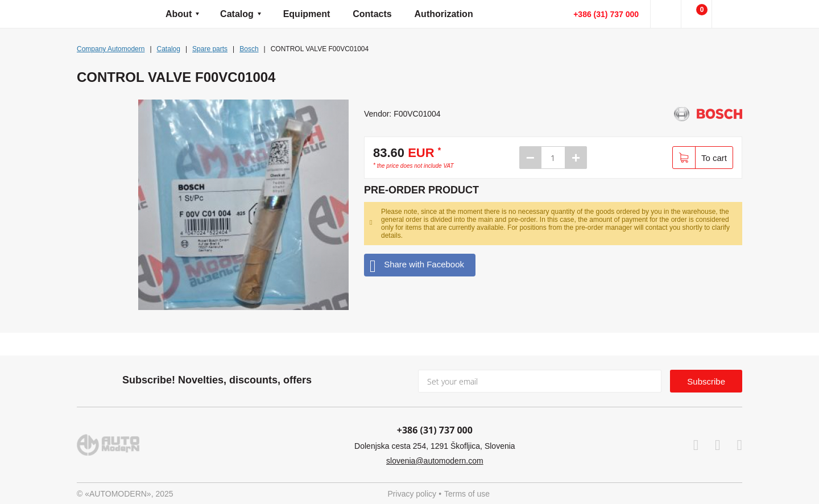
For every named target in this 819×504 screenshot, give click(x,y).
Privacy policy (412, 494)
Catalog (237, 14)
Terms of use (467, 494)
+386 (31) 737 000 (606, 14)
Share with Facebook (417, 265)
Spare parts (210, 49)
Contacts (372, 14)
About (179, 14)
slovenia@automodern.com (435, 461)
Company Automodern (111, 49)
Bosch (249, 49)
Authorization (444, 14)
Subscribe (706, 381)
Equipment (307, 14)
